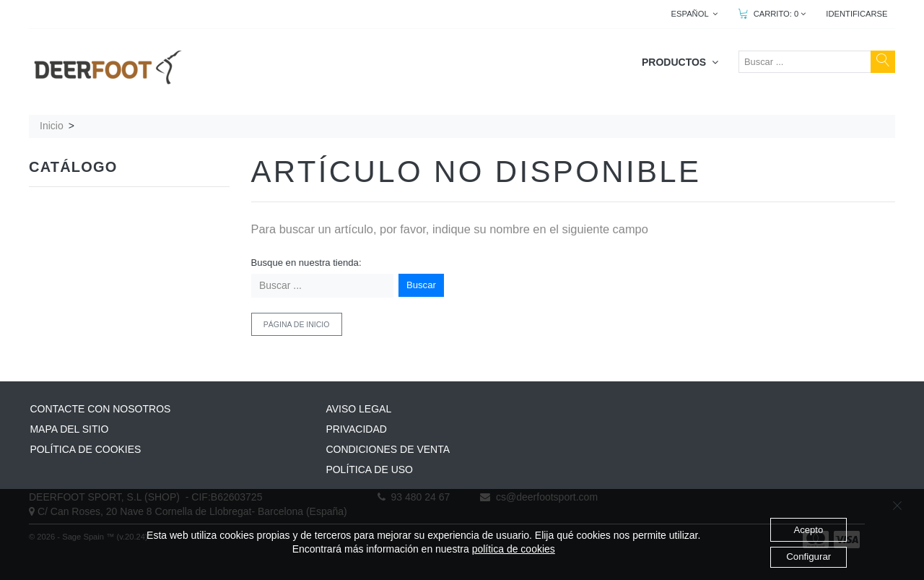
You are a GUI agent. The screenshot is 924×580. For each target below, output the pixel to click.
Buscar (421, 285)
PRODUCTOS (680, 62)
